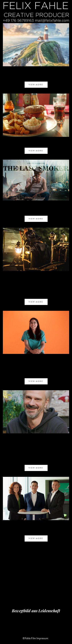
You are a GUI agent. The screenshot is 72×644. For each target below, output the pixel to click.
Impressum (42, 638)
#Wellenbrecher (36, 444)
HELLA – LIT (36, 281)
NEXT (43, 561)
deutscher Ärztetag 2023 (36, 364)
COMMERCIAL (36, 206)
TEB (36, 77)
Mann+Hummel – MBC (36, 531)
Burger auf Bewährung (36, 143)
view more (37, 85)
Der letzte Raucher (36, 211)
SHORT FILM (36, 72)
